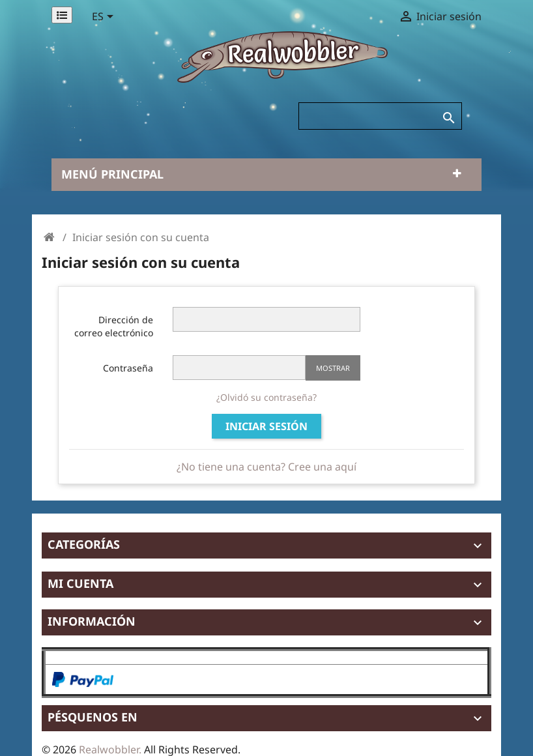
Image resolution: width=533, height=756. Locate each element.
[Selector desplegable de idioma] (105, 18)
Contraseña (128, 368)
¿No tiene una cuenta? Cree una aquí (266, 467)
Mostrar (333, 368)
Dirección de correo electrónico (114, 326)
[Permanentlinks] (62, 15)
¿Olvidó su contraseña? (266, 397)
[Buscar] (380, 116)
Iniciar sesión (266, 426)
